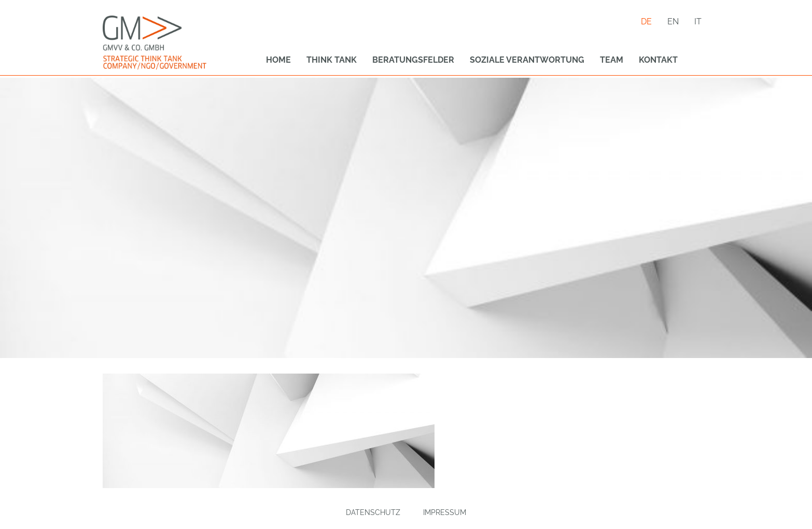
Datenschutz (373, 512)
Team (612, 60)
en (673, 22)
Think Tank (332, 60)
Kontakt (658, 60)
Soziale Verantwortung (527, 60)
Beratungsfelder (413, 60)
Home (278, 60)
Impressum (445, 512)
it (698, 22)
